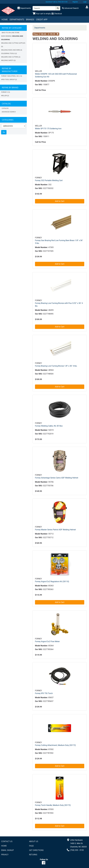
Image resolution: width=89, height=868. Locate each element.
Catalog (5, 108)
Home (5, 19)
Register (75, 2)
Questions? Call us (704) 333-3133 (57, 2)
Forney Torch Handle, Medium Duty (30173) (53, 805)
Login (85, 2)
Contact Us (7, 841)
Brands (30, 19)
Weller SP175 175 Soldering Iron (48, 129)
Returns (33, 855)
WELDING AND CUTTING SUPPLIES (13, 43)
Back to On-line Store (10, 33)
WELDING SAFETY (7, 60)
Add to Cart (60, 201)
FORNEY (4, 92)
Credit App (42, 19)
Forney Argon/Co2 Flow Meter (47, 641)
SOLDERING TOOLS (8, 53)
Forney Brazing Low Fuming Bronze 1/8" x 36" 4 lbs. (56, 366)
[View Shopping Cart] (42, 14)
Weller (4, 96)
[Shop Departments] (24, 8)
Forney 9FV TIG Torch (44, 693)
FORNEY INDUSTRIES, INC (10, 76)
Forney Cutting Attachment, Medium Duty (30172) (55, 745)
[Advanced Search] (70, 8)
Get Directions (36, 850)
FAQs (31, 846)
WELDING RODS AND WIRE (10, 50)
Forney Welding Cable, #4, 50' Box (49, 426)
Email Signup (7, 850)
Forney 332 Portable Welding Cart (49, 180)
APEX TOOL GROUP (8, 79)
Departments (17, 19)
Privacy (5, 855)
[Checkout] (57, 14)
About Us (34, 841)
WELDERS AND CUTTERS (10, 57)
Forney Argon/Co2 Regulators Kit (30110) (52, 582)
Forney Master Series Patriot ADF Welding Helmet (55, 530)
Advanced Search (9, 112)
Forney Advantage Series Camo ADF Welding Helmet (57, 478)
